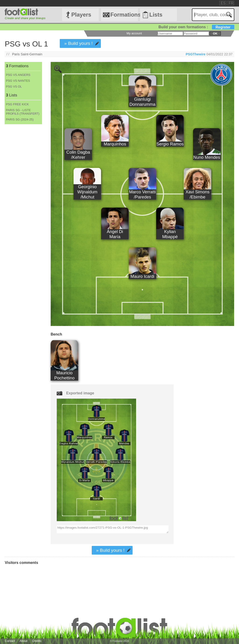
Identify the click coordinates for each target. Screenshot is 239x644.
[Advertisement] (23, 202)
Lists (156, 15)
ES (223, 3)
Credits (37, 641)
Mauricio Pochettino (65, 375)
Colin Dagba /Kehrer (78, 155)
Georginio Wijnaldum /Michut (87, 192)
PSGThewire (195, 54)
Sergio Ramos (170, 144)
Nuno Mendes (207, 157)
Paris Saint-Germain (27, 54)
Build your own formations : (196, 27)
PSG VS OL (14, 87)
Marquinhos (115, 144)
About (23, 641)
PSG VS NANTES (18, 81)
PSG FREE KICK (17, 104)
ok (215, 34)
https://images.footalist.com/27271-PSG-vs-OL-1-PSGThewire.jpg (112, 529)
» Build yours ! (78, 43)
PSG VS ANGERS (18, 75)
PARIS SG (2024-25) (20, 119)
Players (81, 15)
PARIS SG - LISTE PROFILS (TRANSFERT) (23, 112)
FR (231, 3)
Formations (124, 15)
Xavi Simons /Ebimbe (197, 194)
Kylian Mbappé (170, 234)
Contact (10, 641)
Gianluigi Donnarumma (142, 102)
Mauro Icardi (142, 276)
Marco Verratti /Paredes (142, 194)
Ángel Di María (115, 234)
